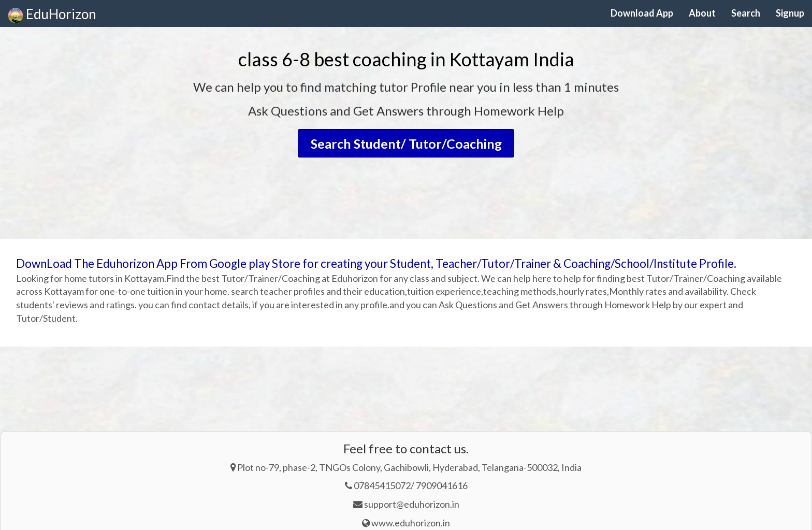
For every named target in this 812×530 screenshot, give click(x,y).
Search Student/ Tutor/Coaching (406, 143)
